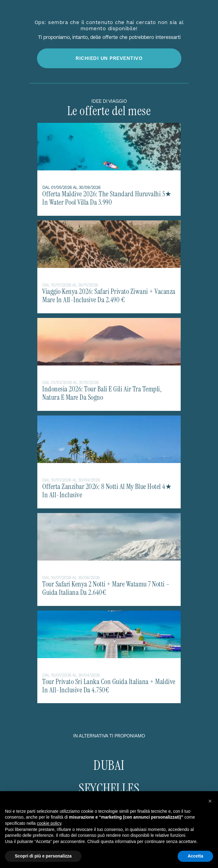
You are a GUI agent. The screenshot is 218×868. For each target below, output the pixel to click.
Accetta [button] (195, 856)
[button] (210, 801)
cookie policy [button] (49, 823)
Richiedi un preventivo (109, 58)
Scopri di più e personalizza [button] (43, 856)
